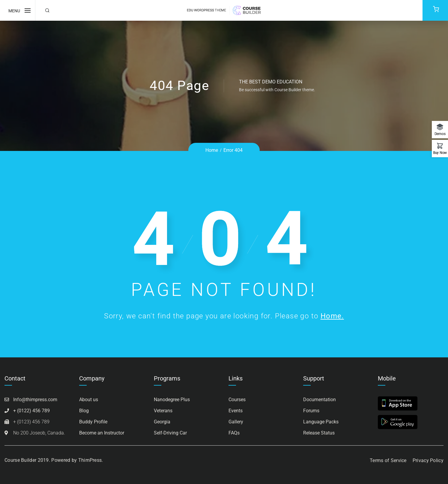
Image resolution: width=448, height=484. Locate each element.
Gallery (236, 422)
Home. (332, 316)
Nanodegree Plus (172, 400)
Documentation (320, 400)
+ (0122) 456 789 (31, 411)
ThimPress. (91, 460)
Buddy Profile (93, 422)
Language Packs (321, 422)
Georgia (162, 422)
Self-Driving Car (170, 433)
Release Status (319, 433)
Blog (84, 411)
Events (236, 411)
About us (89, 400)
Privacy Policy (428, 460)
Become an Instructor (102, 433)
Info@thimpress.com (35, 400)
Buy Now (440, 153)
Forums (311, 411)
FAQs (234, 433)
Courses (237, 400)
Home (212, 150)
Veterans (163, 411)
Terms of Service (388, 460)
